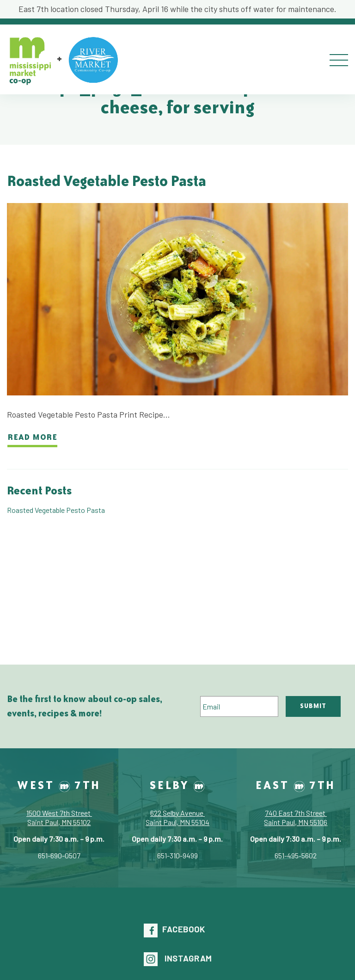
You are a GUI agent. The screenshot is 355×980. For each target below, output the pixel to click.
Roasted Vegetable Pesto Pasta (107, 181)
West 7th (59, 785)
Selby (177, 785)
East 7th (296, 785)
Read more (32, 436)
